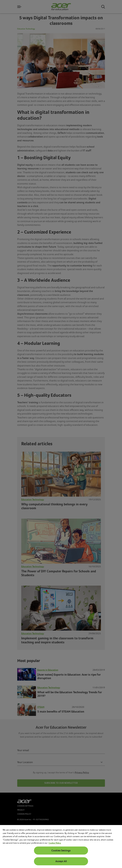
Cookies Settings (61, 851)
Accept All (61, 861)
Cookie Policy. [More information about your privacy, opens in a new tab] (55, 843)
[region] (61, 847)
